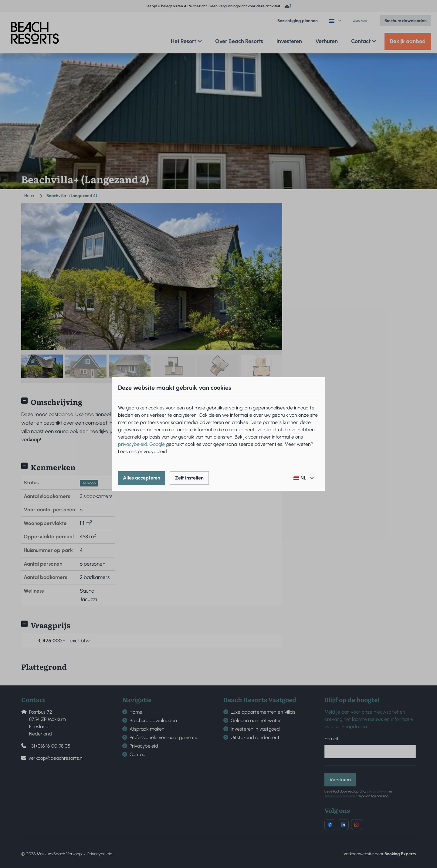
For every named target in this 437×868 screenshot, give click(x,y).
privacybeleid (133, 444)
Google (157, 444)
